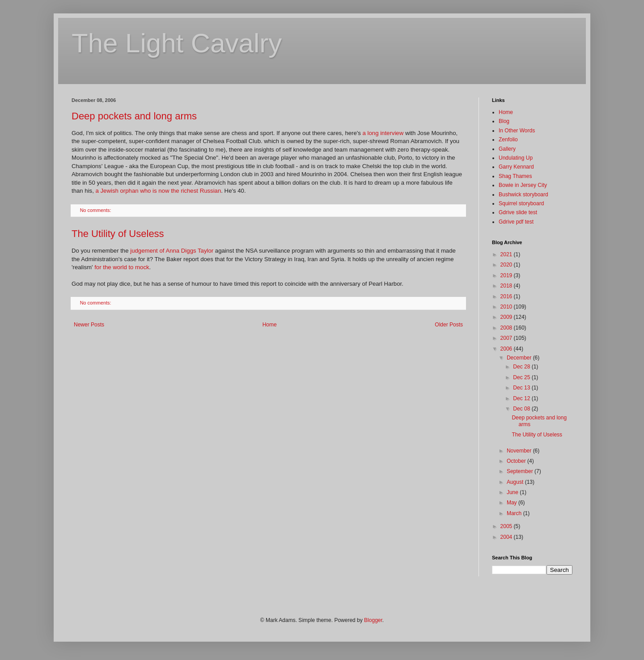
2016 (507, 296)
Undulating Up (516, 158)
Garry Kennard (516, 167)
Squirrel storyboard (521, 203)
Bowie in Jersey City (523, 185)
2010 (507, 307)
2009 (507, 317)
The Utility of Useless (118, 234)
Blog (504, 121)
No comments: (96, 210)
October (517, 461)
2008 (507, 328)
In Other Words (517, 131)
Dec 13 (522, 388)
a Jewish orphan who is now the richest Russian (159, 191)
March (515, 513)
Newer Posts (89, 325)
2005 (507, 526)
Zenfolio (508, 140)
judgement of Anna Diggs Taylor (172, 251)
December (520, 358)
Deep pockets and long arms (134, 116)
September (521, 471)
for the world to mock (122, 267)
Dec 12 (522, 398)
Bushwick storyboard (523, 195)
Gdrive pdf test (516, 222)
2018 (507, 286)
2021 (507, 254)
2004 (507, 537)
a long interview (383, 133)
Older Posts (449, 325)
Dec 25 (522, 377)
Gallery (507, 149)
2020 (507, 265)
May (513, 503)
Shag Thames (515, 176)
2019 (507, 275)
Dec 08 (522, 409)
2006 (507, 349)
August (516, 482)
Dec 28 (522, 367)
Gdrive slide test (518, 212)
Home (270, 325)
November (520, 451)
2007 (507, 338)
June (513, 492)
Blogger (373, 620)
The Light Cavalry (177, 43)
